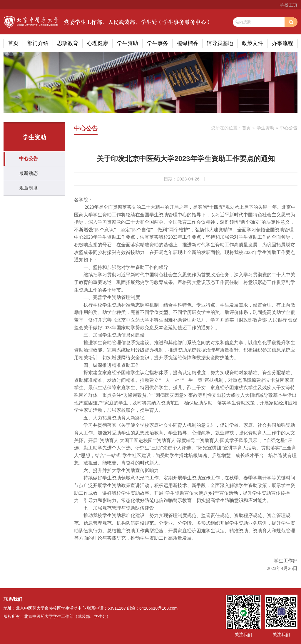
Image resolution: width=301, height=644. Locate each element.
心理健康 (98, 43)
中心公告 (29, 159)
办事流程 (282, 43)
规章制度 (29, 188)
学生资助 (128, 43)
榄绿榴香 (188, 43)
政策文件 (252, 43)
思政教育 (68, 43)
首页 (13, 43)
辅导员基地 (220, 43)
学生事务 (158, 43)
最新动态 (29, 173)
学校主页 (289, 5)
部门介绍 (38, 43)
